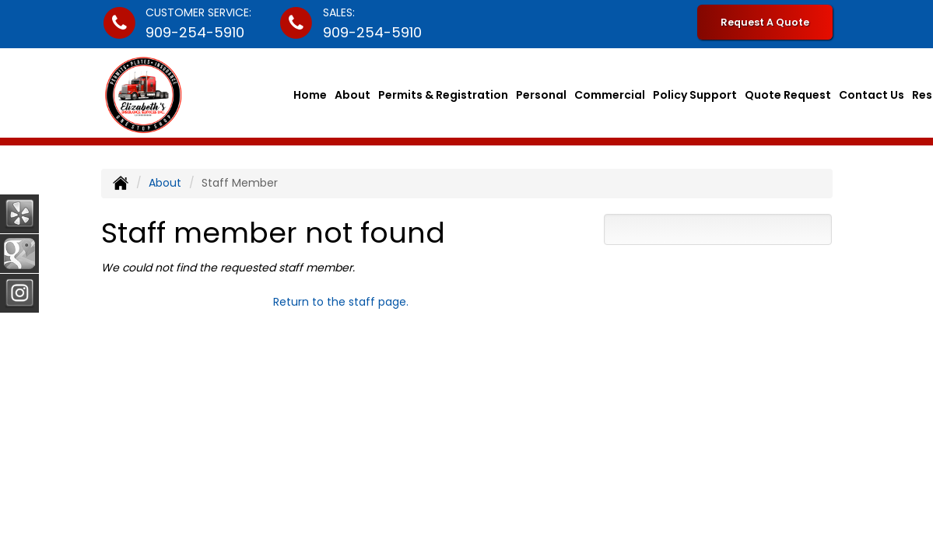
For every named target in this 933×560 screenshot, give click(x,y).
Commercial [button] (610, 95)
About (353, 95)
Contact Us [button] (872, 95)
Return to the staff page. (341, 302)
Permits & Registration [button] (443, 95)
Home (310, 95)
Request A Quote (765, 22)
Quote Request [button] (788, 95)
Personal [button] (541, 95)
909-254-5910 (195, 32)
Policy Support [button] (695, 95)
